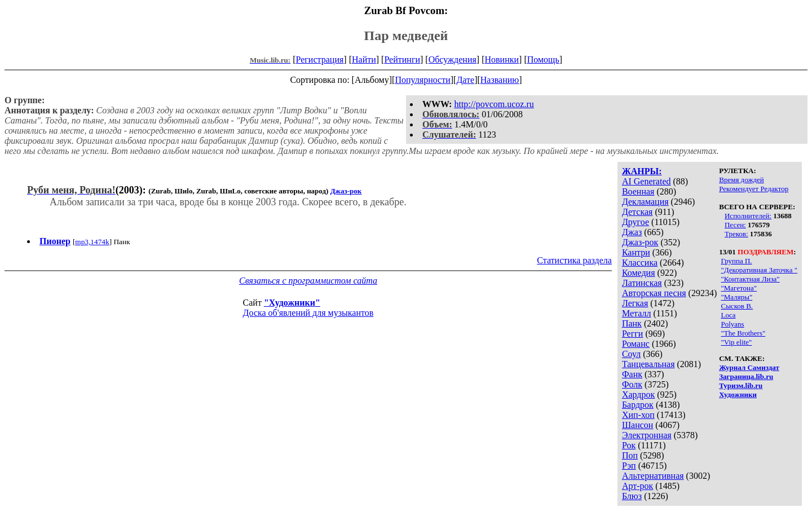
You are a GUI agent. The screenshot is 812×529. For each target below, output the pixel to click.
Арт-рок (637, 486)
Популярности (422, 80)
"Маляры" (736, 297)
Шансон (637, 425)
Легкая (635, 303)
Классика (640, 263)
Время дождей (742, 180)
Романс (636, 344)
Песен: (735, 225)
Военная (638, 191)
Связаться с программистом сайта (308, 281)
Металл (637, 313)
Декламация (645, 202)
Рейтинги (402, 59)
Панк (632, 323)
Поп (630, 455)
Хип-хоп (638, 415)
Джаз (632, 232)
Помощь (543, 59)
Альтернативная (653, 476)
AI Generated (646, 181)
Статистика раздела (574, 260)
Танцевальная (648, 364)
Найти (364, 59)
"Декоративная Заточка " (759, 270)
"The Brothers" (743, 333)
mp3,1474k (92, 242)
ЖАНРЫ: (642, 171)
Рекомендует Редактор (754, 189)
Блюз (632, 496)
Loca (728, 315)
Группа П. (736, 261)
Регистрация (320, 59)
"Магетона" (739, 288)
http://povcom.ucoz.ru (494, 104)
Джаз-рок (640, 242)
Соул (631, 354)
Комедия (639, 273)
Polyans (732, 324)
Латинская (642, 283)
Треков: (736, 234)
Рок (629, 445)
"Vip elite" (736, 342)
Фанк (632, 374)
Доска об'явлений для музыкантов (308, 313)
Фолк (632, 384)
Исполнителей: (748, 216)
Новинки (502, 59)
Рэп (629, 466)
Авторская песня (654, 293)
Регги (632, 334)
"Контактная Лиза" (750, 279)
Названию (500, 80)
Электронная (647, 435)
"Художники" (292, 303)
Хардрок (638, 394)
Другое (636, 222)
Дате (465, 80)
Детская (637, 212)
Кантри (636, 252)
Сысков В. (737, 306)
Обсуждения (453, 59)
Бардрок (638, 405)
